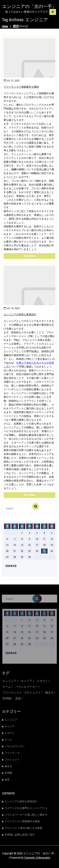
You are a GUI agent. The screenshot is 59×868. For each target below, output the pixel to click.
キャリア (10, 726)
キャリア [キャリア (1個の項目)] (27, 681)
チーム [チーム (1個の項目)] (7, 687)
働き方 (8, 766)
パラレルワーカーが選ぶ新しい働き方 (26, 815)
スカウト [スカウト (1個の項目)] (42, 681)
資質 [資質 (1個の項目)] (18, 698)
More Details (29, 256)
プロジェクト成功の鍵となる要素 (23, 828)
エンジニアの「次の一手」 (29, 6)
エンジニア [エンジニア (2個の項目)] (9, 681)
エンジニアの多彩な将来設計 (20, 314)
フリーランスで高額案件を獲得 (21, 87)
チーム (8, 740)
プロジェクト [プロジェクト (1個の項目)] (32, 693)
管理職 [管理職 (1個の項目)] (7, 698)
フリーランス (12, 753)
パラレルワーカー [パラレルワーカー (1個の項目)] (27, 687)
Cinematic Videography (37, 858)
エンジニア (11, 720)
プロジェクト (12, 760)
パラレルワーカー (15, 746)
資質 (7, 780)
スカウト (10, 733)
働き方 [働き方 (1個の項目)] (49, 693)
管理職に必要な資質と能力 (20, 835)
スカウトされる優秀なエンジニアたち (26, 808)
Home (5, 26)
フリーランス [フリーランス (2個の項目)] (11, 693)
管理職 (8, 773)
